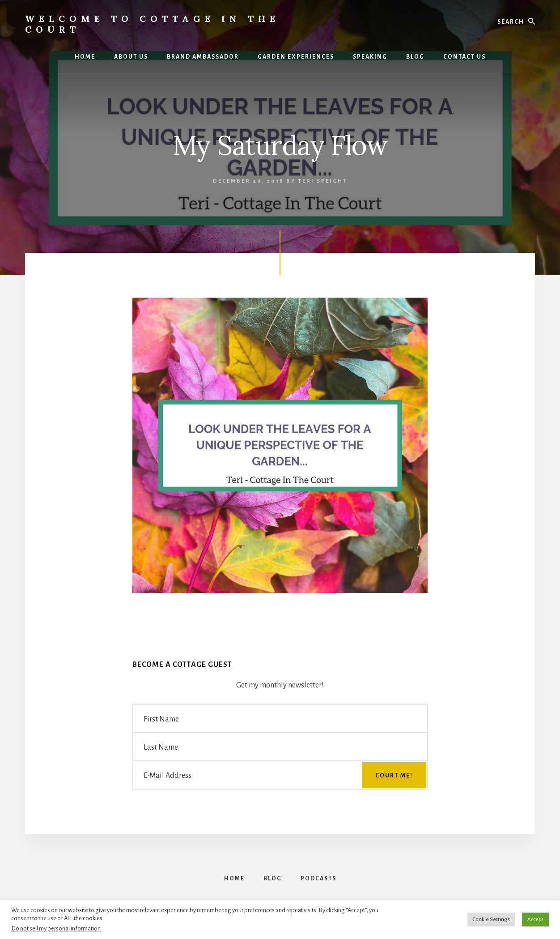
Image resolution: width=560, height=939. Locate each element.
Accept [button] (535, 920)
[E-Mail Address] (280, 775)
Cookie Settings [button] (491, 920)
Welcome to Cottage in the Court (152, 24)
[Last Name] (280, 747)
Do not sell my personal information (56, 928)
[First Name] (280, 719)
